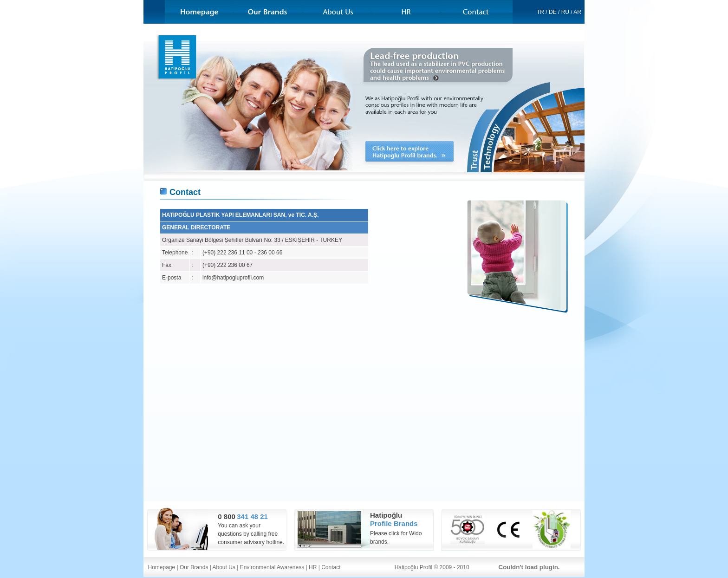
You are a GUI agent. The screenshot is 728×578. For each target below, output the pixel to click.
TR (540, 12)
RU (565, 12)
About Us (224, 567)
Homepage (162, 567)
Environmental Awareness (272, 567)
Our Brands (194, 567)
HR (313, 567)
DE (553, 12)
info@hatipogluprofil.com (233, 278)
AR (577, 12)
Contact (331, 567)
